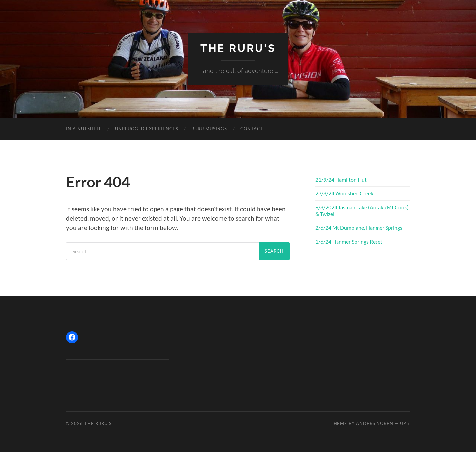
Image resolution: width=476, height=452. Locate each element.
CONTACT (252, 129)
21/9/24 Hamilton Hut (341, 179)
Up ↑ (405, 423)
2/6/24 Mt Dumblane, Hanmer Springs (359, 228)
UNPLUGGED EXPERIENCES (147, 129)
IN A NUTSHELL (84, 129)
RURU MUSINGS (209, 129)
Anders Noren (375, 423)
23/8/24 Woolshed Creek (344, 193)
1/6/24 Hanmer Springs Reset (349, 242)
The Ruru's (238, 48)
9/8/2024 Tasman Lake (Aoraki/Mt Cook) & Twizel (362, 211)
